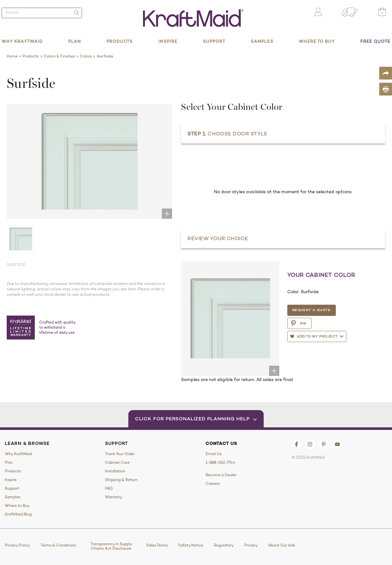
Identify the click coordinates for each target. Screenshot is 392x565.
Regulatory (224, 545)
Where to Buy (317, 41)
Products (120, 41)
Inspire (168, 41)
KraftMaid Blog (18, 514)
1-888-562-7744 (220, 462)
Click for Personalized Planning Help (196, 419)
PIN (298, 323)
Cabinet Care (117, 462)
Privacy (251, 545)
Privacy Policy (17, 545)
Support (214, 41)
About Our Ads (282, 545)
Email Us (214, 454)
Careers (213, 484)
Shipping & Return (121, 480)
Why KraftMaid (22, 41)
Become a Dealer (221, 475)
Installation (115, 471)
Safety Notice (191, 545)
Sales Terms (157, 545)
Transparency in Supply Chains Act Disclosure (111, 546)
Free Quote (375, 41)
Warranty (113, 497)
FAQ (109, 488)
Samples (262, 41)
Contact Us (221, 443)
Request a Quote (311, 310)
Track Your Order (120, 454)
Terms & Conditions (58, 545)
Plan (75, 41)
